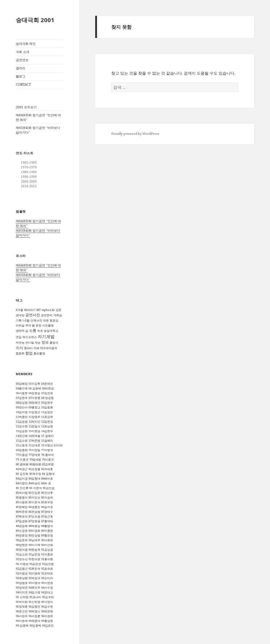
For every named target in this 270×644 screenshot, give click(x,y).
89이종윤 (47, 531)
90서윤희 (47, 540)
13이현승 (34, 431)
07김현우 (22, 398)
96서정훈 (34, 616)
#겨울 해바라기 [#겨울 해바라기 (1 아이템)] (26, 310)
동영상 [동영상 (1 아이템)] (54, 320)
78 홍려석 (47, 455)
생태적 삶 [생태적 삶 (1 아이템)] (22, 331)
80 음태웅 (22, 464)
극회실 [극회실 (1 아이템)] (58, 315)
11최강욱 (47, 417)
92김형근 (22, 569)
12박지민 (34, 422)
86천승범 (34, 512)
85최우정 (47, 502)
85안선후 (47, 493)
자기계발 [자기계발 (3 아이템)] (46, 336)
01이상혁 (34, 384)
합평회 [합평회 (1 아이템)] (20, 353)
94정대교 (47, 592)
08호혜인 (34, 403)
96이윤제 (22, 621)
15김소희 (22, 441)
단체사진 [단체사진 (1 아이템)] (36, 320)
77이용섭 (22, 455)
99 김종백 (22, 626)
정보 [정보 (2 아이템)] (45, 342)
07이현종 (34, 398)
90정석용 (22, 550)
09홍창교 (34, 407)
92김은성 (35, 564)
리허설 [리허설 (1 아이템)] (20, 325)
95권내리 (35, 597)
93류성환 (22, 578)
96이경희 (47, 616)
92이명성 (22, 573)
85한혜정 (22, 507)
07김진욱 (47, 393)
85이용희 (22, 502)
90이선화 (47, 545)
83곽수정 (35, 474)
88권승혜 (22, 526)
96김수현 (47, 607)
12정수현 (22, 426)
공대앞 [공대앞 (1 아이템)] (20, 315)
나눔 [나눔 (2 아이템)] (26, 320)
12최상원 (47, 426)
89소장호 (22, 531)
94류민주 (34, 588)
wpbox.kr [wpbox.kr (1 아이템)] (48, 310)
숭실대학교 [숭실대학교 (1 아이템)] (51, 331)
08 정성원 (47, 398)
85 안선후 (22, 488)
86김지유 (47, 507)
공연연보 (22, 60)
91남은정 (34, 554)
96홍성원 (47, 621)
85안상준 (34, 493)
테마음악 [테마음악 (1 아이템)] (51, 348)
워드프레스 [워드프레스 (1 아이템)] (30, 337)
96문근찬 (22, 611)
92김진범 (48, 564)
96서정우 (22, 616)
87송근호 (47, 516)
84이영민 (22, 483)
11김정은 (47, 412)
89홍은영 (47, 535)
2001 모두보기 (26, 107)
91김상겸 (47, 550)
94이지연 (22, 592)
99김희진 (48, 626)
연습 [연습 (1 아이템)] (19, 337)
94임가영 (34, 592)
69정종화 (22, 450)
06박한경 (48, 388)
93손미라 (47, 578)
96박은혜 (47, 611)
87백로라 (22, 516)
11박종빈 (22, 417)
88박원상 (34, 526)
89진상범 (34, 535)
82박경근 (22, 469)
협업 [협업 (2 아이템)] (29, 353)
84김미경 (22, 479)
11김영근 (34, 412)
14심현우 (47, 431)
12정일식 (34, 426)
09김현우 (47, 403)
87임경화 (22, 521)
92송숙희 (47, 569)
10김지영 (22, 412)
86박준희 (22, 512)
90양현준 (22, 545)
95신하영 (34, 602)
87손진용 (34, 516)
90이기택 (34, 545)
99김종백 (35, 626)
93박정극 (34, 578)
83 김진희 (22, 474)
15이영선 (47, 445)
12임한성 (47, 422)
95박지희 (22, 602)
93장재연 (22, 588)
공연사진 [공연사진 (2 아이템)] (33, 315)
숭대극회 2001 (35, 20)
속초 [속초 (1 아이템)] (40, 331)
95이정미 (47, 602)
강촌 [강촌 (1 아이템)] (59, 310)
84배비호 (47, 479)
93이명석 (34, 583)
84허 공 (46, 483)
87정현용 (34, 521)
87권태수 (47, 512)
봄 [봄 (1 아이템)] (33, 325)
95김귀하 (48, 597)
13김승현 (22, 431)
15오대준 (34, 445)
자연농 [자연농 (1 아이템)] (20, 343)
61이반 (58, 445)
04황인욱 (22, 388)
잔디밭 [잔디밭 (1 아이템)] (30, 343)
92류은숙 (34, 569)
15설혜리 (47, 441)
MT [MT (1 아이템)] (39, 310)
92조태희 (47, 573)
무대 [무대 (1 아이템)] (28, 325)
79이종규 (48, 460)
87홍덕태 (47, 521)
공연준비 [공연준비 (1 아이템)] (47, 315)
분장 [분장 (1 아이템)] (38, 325)
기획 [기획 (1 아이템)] (19, 320)
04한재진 (47, 384)
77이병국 (47, 450)
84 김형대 (48, 474)
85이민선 (34, 497)
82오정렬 (34, 469)
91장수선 (22, 559)
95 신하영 (22, 597)
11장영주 (34, 417)
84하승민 (34, 483)
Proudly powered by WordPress (135, 134)
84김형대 (34, 479)
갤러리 (21, 68)
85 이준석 (36, 488)
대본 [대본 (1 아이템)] (46, 320)
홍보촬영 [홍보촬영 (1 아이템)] (39, 353)
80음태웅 (35, 464)
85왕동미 (22, 497)
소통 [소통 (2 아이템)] (33, 330)
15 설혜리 (47, 436)
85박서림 (22, 493)
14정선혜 (22, 436)
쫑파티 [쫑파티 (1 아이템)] (28, 348)
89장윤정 (22, 535)
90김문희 (22, 540)
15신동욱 (22, 445)
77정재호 (34, 455)
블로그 (21, 76)
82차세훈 (47, 469)
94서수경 (47, 588)
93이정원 (47, 583)
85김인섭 (49, 488)
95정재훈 (22, 607)
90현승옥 (34, 550)
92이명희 (34, 573)
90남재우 (34, 540)
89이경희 (34, 531)
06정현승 (34, 393)
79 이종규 (22, 460)
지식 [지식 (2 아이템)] (20, 348)
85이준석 (34, 502)
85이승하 (47, 497)
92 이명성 (22, 564)
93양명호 (22, 583)
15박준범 (34, 441)
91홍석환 (47, 559)
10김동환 (47, 407)
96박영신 (34, 611)
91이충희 (47, 554)
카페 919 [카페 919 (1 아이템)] (39, 348)
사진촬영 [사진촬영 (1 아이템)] (48, 325)
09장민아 (22, 407)
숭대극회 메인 (26, 44)
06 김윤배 (35, 388)
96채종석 (34, 621)
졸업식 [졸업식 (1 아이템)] (54, 343)
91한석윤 (34, 559)
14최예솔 (34, 436)
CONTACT (23, 84)
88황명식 (47, 526)
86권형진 (34, 507)
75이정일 (34, 450)
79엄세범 (35, 460)
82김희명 (48, 464)
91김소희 (22, 554)
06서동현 (22, 393)
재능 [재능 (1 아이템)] (38, 343)
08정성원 (22, 403)
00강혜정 (22, 384)
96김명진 (34, 607)
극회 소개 (23, 52)
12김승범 (22, 422)
